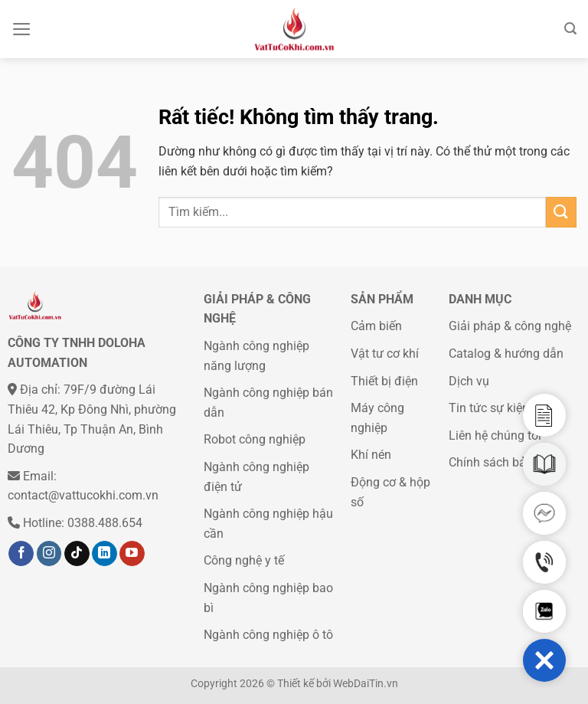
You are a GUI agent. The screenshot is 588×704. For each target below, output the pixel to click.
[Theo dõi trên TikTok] (77, 554)
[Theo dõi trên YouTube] (132, 554)
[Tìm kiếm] (570, 29)
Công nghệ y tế (244, 560)
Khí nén (371, 455)
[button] (544, 660)
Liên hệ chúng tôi (495, 435)
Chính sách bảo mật (503, 462)
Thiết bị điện (384, 381)
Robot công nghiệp (255, 439)
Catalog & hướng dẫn (506, 354)
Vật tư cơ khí (385, 354)
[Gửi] (561, 212)
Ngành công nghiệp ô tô (268, 635)
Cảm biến (376, 326)
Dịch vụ (469, 381)
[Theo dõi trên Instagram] (49, 554)
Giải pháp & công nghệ (510, 326)
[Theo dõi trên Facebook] (21, 554)
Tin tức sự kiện (489, 408)
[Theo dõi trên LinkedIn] (105, 554)
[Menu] (22, 29)
